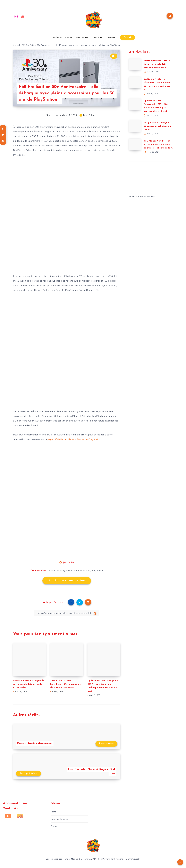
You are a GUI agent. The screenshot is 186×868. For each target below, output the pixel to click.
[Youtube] (23, 16)
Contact (110, 38)
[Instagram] (16, 16)
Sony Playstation (95, 570)
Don (128, 37)
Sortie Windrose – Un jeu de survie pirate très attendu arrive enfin (29, 684)
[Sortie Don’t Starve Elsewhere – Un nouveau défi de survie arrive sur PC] (135, 83)
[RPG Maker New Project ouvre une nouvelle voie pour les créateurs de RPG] (135, 144)
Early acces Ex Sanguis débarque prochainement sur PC (158, 126)
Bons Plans (82, 38)
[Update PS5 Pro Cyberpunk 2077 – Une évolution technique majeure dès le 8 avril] (135, 104)
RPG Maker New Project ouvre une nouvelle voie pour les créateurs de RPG (158, 144)
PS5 (68, 570)
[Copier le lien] (67, 613)
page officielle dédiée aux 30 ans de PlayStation (74, 439)
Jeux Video (69, 563)
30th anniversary (57, 570)
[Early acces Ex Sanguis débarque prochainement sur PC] (135, 126)
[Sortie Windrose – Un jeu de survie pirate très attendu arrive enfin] (135, 64)
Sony (83, 570)
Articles (55, 38)
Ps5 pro (75, 570)
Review (69, 38)
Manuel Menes (70, 859)
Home (53, 812)
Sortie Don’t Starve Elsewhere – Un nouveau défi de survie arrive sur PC (66, 684)
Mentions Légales (59, 819)
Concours (97, 38)
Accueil (17, 45)
